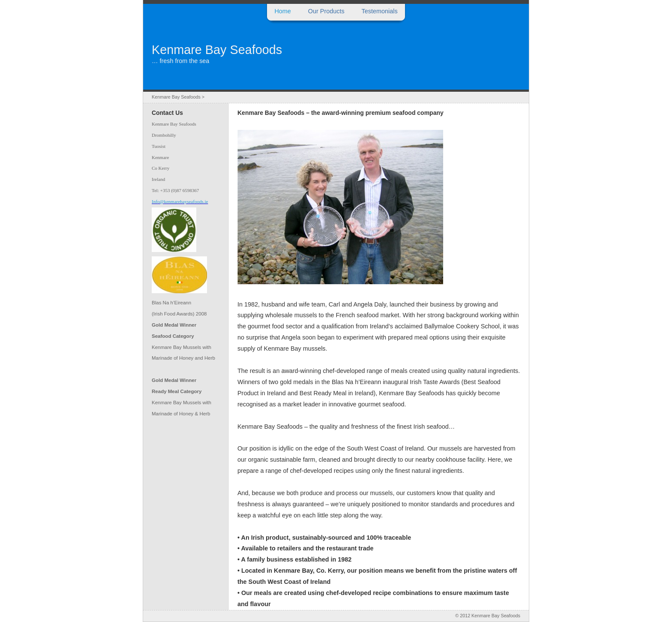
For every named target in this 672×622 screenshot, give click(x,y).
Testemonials (380, 11)
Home (282, 11)
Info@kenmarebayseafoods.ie (180, 201)
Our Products (326, 11)
